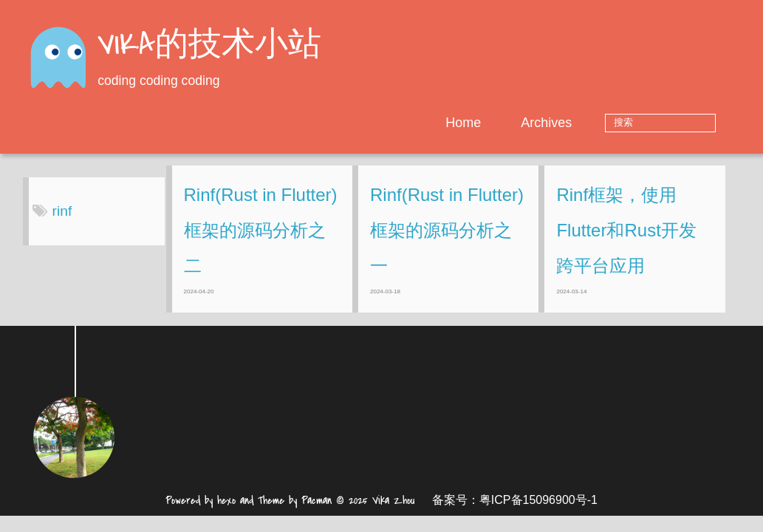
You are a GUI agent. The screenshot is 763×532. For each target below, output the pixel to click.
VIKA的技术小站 (209, 46)
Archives (593, 123)
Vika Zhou (393, 512)
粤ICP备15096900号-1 (538, 511)
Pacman (317, 512)
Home (509, 123)
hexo (226, 512)
